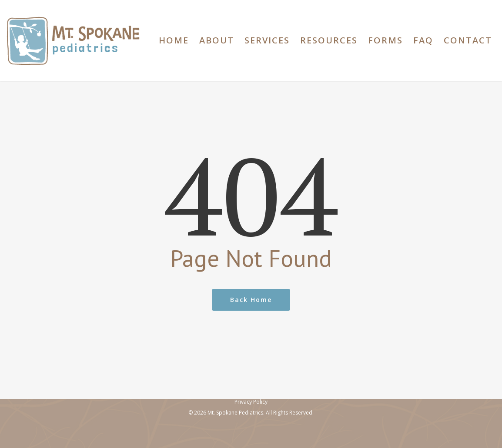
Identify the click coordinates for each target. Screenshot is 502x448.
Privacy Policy (251, 402)
